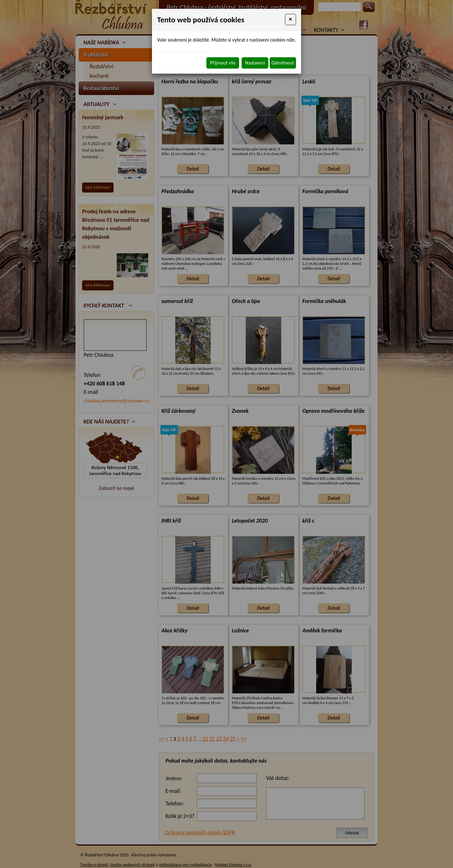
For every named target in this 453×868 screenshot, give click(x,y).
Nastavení (255, 63)
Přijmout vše (223, 63)
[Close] (291, 20)
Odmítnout (283, 63)
